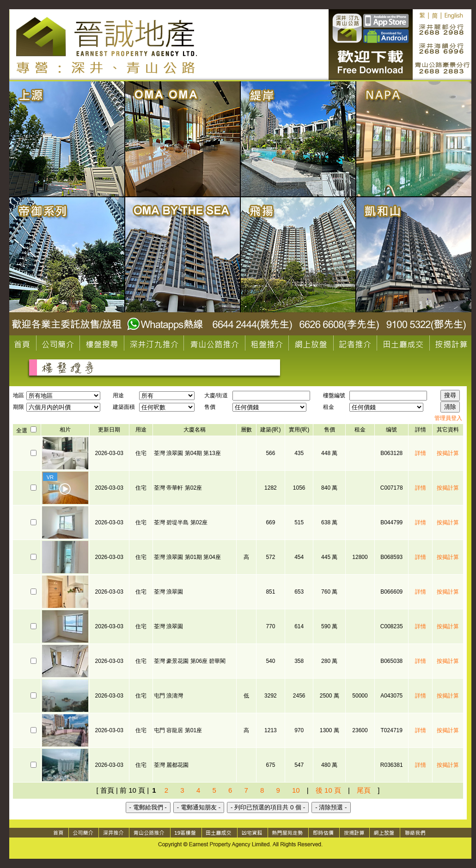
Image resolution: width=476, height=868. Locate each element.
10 (296, 790)
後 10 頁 (328, 790)
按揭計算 (448, 453)
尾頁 (364, 790)
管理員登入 (448, 418)
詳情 (421, 453)
